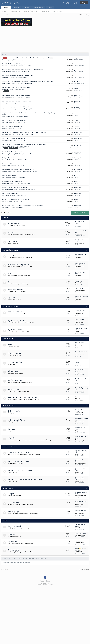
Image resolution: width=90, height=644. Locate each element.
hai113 (79, 528)
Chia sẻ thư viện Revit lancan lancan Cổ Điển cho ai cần (16, 95)
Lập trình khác (13, 241)
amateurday (77, 76)
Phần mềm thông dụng (15, 11)
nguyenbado (7, 178)
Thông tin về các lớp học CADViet (20, 452)
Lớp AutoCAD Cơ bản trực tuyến (20, 461)
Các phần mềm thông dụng (11, 250)
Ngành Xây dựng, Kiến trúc (18, 321)
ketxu (78, 332)
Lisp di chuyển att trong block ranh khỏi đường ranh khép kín (18, 101)
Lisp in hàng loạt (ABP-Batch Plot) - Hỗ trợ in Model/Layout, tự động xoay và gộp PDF (29, 58)
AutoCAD (4, 11)
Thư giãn (12, 494)
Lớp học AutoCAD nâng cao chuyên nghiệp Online (26, 479)
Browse (50, 8)
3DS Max (12, 256)
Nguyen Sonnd (8, 140)
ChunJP (6, 123)
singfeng (6, 60)
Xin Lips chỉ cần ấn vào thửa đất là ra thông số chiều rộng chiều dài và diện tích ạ (23, 205)
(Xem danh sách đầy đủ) (39, 559)
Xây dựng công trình (27, 109)
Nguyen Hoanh (81, 535)
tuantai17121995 (81, 463)
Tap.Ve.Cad (77, 164)
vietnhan (6, 109)
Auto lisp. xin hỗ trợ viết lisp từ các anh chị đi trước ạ (15, 199)
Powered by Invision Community (45, 585)
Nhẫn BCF (77, 107)
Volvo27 (79, 283)
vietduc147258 (78, 64)
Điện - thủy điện (14, 389)
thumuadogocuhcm (82, 495)
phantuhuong (8, 72)
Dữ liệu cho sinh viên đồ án (28, 134)
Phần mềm (26, 72)
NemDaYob (7, 166)
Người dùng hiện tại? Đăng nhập (70, 3)
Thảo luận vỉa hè (14, 503)
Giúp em (77, 397)
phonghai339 (80, 323)
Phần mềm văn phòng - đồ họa (29, 172)
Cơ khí (25, 178)
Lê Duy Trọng (78, 188)
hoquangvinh (8, 154)
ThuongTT (7, 89)
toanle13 (79, 399)
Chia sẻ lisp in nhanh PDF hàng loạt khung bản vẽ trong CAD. (18, 76)
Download (16, 8)
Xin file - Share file (30, 84)
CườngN (6, 201)
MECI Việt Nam (79, 541)
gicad (79, 431)
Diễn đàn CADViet (11, 3)
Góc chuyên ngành (45, 11)
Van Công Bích (81, 290)
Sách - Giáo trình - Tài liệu (17, 420)
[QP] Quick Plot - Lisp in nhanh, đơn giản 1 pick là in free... (17, 88)
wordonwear (80, 504)
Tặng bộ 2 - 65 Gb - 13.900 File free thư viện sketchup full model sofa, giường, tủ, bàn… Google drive (28, 82)
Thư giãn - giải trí (8, 488)
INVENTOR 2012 (79, 289)
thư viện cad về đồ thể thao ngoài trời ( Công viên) (15, 187)
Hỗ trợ (5, 521)
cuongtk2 (77, 127)
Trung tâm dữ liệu (58, 11)
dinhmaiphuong (81, 391)
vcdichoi (6, 66)
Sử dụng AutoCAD (27, 66)
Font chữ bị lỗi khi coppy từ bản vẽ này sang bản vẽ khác (17, 64)
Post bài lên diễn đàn (81, 534)
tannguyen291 (8, 195)
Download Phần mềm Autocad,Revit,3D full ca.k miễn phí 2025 (18, 170)
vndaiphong (80, 299)
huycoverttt (80, 373)
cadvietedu (80, 454)
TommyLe (7, 78)
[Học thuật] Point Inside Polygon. (10, 193)
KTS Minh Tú (7, 84)
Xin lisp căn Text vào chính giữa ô (11, 158)
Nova (10, 282)
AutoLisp (26, 8)
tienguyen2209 (8, 103)
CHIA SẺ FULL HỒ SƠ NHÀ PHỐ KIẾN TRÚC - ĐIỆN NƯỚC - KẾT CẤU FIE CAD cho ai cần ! (24, 133)
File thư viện (13, 429)
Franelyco (7, 207)
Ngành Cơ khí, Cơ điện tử (17, 330)
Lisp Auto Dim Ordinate (8, 164)
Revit (10, 274)
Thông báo (12, 534)
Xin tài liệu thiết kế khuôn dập (10, 176)
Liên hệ (48, 581)
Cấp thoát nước (14, 371)
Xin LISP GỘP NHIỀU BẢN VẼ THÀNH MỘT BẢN (14, 121)
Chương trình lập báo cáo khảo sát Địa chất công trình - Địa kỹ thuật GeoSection (23, 70)
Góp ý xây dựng (14, 542)
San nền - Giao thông (16, 380)
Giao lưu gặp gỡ (14, 512)
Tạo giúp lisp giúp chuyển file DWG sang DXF (14, 138)
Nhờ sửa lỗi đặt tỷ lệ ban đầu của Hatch (12, 152)
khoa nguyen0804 (9, 184)
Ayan (5, 129)
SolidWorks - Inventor (16, 289)
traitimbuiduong (8, 160)
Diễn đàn (6, 8)
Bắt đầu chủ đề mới (80, 213)
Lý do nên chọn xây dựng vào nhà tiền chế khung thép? (16, 107)
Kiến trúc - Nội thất (15, 353)
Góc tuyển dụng (14, 550)
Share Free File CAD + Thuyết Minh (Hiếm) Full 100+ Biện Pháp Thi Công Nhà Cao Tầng (24, 144)
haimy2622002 (8, 97)
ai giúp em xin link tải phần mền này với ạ (13, 182)
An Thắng (77, 121)
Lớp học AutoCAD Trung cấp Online (21, 470)
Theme (42, 581)
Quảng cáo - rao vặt (15, 526)
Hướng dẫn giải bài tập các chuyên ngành (23, 398)
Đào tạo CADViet (38, 8)
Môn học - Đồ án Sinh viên (31, 11)
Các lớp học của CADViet (10, 447)
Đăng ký (84, 3)
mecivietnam (80, 543)
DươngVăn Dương (9, 189)
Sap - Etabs (12, 298)
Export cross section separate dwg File (12, 127)
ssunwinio (80, 552)
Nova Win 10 (78, 281)
